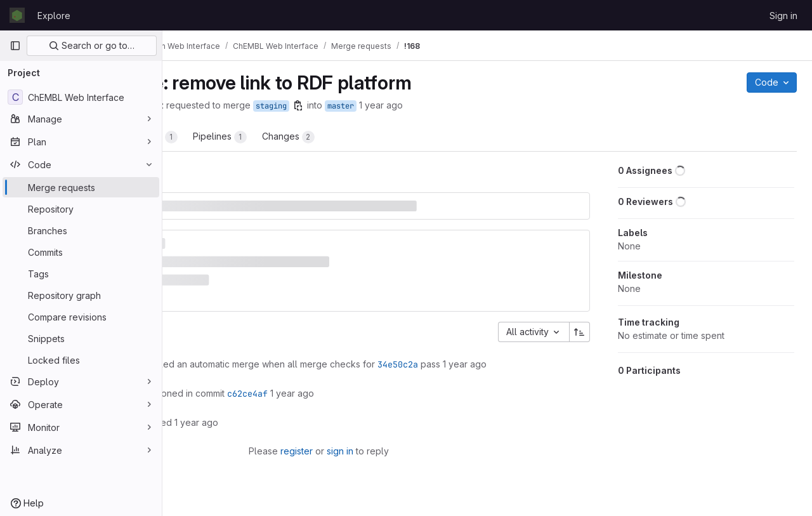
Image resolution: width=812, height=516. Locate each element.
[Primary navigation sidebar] (15, 46)
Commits (283, 137)
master (471, 106)
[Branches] (81, 230)
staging (401, 106)
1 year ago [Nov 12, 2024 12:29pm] (511, 105)
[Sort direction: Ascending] (584, 314)
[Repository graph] (81, 295)
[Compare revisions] (81, 317)
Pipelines (350, 137)
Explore (54, 16)
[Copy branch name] (428, 105)
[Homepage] (17, 15)
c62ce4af (377, 388)
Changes (418, 137)
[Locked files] (81, 360)
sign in (407, 446)
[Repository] (81, 209)
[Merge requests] (81, 187)
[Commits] (81, 252)
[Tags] (81, 274)
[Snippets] (81, 338)
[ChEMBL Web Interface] (81, 97)
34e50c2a (528, 346)
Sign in (783, 16)
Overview (214, 137)
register (363, 446)
